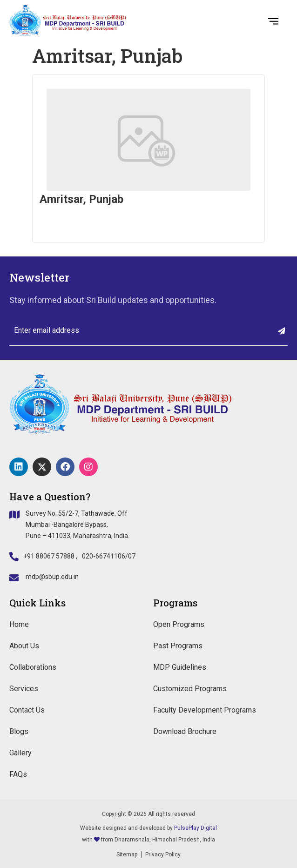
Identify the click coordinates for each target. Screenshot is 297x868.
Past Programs (178, 646)
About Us (24, 646)
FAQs (18, 774)
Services (24, 689)
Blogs (19, 731)
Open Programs (179, 624)
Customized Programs (190, 689)
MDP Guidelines (180, 667)
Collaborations (33, 667)
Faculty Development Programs (205, 710)
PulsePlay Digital (196, 828)
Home (19, 624)
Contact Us (27, 710)
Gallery (20, 753)
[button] (273, 20)
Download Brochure (185, 731)
